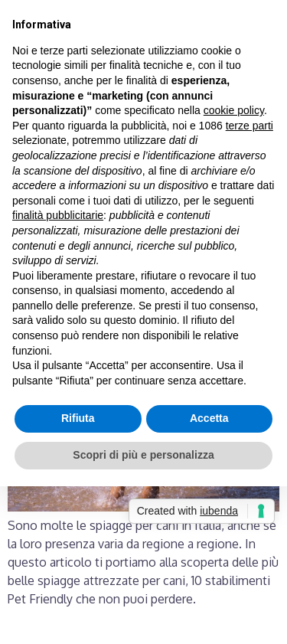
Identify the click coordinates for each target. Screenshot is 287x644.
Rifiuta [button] (78, 418)
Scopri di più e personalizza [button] (143, 455)
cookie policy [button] (234, 110)
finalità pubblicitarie (58, 215)
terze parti (249, 126)
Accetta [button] (209, 418)
